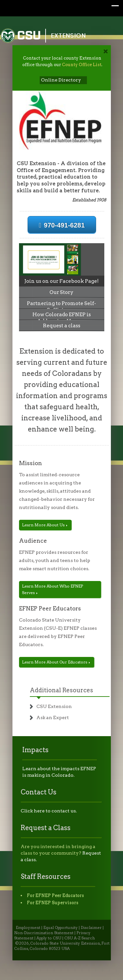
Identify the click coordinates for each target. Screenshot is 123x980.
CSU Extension (54, 706)
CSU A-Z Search (80, 938)
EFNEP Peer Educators (50, 608)
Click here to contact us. (49, 811)
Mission (31, 463)
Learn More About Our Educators (56, 662)
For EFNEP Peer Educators (55, 895)
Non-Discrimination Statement (44, 933)
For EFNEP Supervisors (53, 903)
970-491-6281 (62, 225)
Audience (33, 541)
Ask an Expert (53, 717)
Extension (69, 36)
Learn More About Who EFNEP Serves (52, 589)
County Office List (82, 65)
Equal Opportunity (61, 928)
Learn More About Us (45, 525)
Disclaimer (91, 928)
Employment (28, 928)
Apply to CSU (49, 938)
